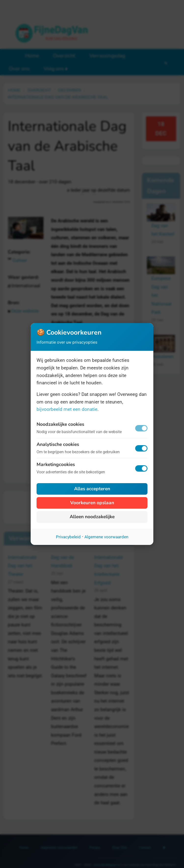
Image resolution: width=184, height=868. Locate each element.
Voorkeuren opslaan (92, 503)
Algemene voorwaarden (106, 537)
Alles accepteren (92, 489)
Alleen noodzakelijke (92, 517)
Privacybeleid (68, 537)
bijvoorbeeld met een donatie (67, 409)
